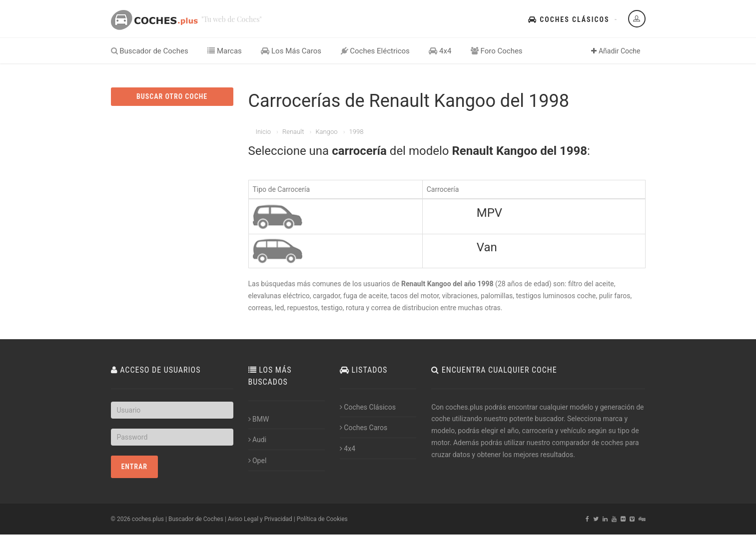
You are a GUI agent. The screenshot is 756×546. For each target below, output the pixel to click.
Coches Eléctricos (375, 51)
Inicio (263, 132)
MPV (489, 213)
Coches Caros (364, 428)
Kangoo (326, 132)
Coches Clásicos (569, 19)
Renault (293, 132)
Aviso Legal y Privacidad (260, 519)
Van (487, 247)
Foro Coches (497, 51)
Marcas (225, 51)
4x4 (440, 51)
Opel (258, 461)
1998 (357, 132)
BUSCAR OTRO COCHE (172, 96)
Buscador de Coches (150, 51)
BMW (259, 419)
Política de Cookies (322, 519)
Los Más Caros (291, 51)
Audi (258, 440)
